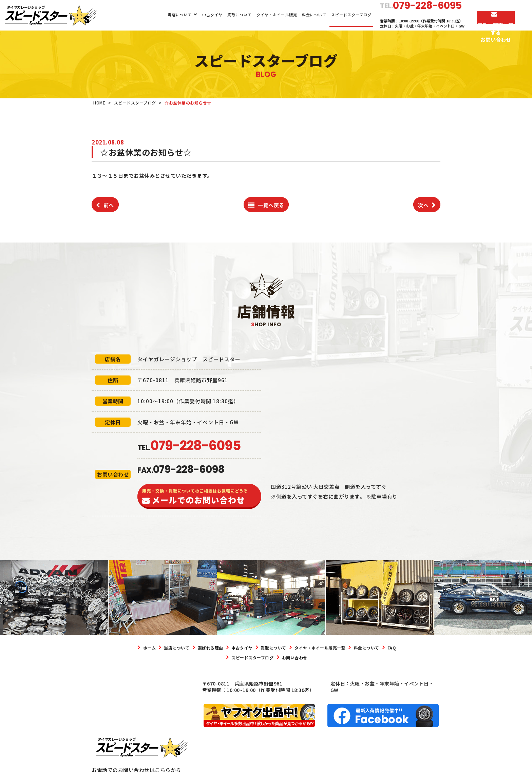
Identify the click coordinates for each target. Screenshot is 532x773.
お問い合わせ (332, 657)
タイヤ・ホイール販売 (265, 15)
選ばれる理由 (229, 648)
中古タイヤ (200, 15)
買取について (227, 15)
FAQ (239, 657)
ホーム (153, 648)
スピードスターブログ (339, 15)
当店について (168, 15)
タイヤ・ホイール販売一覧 (364, 648)
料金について (302, 15)
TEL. (189, 448)
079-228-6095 (127, 733)
